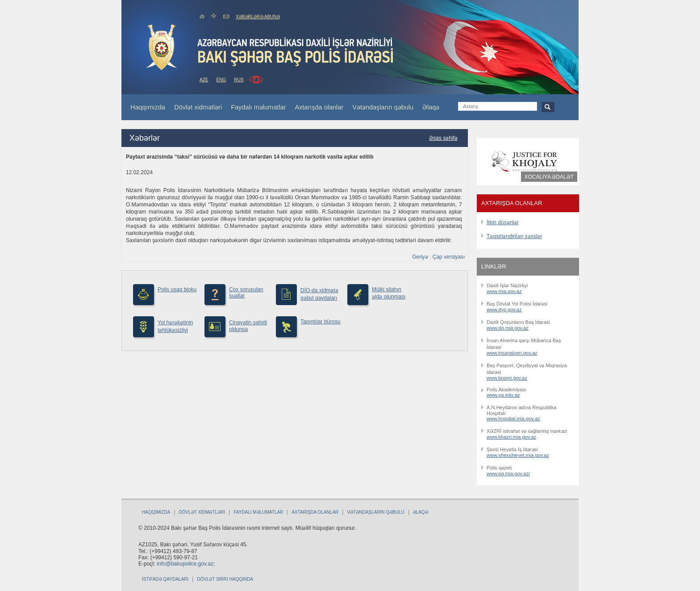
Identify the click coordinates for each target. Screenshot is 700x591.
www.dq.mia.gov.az (508, 328)
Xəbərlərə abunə (258, 17)
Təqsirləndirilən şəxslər (514, 236)
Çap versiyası (449, 257)
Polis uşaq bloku (177, 289)
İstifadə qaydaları (165, 579)
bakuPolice (162, 47)
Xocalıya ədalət (549, 177)
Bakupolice (296, 52)
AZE (204, 80)
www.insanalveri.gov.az (512, 353)
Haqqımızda (156, 512)
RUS (239, 80)
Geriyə (420, 257)
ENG (221, 80)
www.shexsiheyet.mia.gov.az (518, 455)
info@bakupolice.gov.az (185, 564)
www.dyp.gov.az (504, 310)
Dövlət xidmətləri (202, 512)
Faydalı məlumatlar (258, 512)
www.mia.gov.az (504, 291)
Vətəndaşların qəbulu (375, 512)
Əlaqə (421, 512)
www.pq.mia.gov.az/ (508, 474)
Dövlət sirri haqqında (225, 579)
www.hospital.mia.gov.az (513, 419)
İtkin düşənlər (503, 222)
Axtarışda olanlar (315, 512)
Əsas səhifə (443, 138)
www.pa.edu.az (503, 395)
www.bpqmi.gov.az (507, 378)
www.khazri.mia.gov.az (511, 437)
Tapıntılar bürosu (320, 322)
